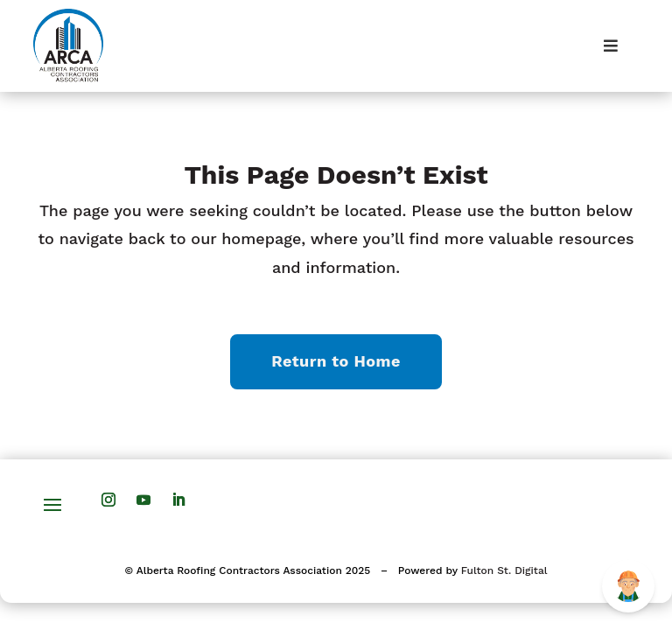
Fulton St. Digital (504, 570)
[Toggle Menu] (610, 46)
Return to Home (336, 361)
